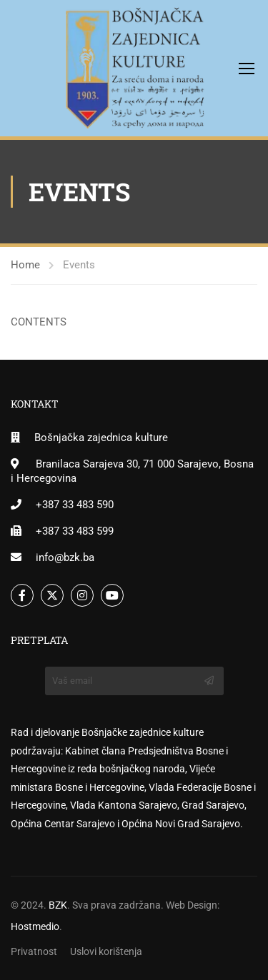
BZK (58, 905)
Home (25, 265)
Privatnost (34, 951)
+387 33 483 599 (75, 531)
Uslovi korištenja (106, 951)
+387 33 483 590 (75, 505)
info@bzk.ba (65, 557)
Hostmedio (35, 926)
